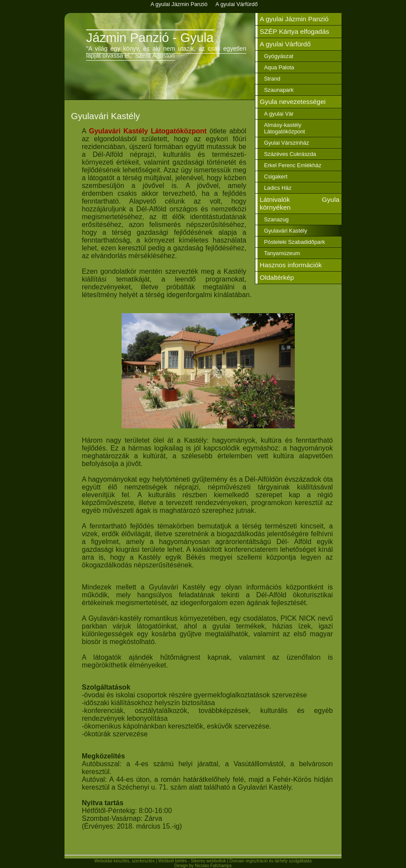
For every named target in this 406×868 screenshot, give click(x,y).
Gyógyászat (279, 56)
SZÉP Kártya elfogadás (295, 31)
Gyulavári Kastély (286, 231)
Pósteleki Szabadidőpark (295, 242)
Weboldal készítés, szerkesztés (124, 861)
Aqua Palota (279, 67)
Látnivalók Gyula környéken (300, 203)
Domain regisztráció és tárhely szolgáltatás (271, 861)
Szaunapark (279, 90)
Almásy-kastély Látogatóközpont (285, 128)
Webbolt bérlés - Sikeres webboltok (192, 861)
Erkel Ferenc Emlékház (293, 165)
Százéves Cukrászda (290, 154)
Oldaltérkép (277, 277)
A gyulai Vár (279, 114)
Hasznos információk (291, 265)
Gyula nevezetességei (293, 102)
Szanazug (276, 219)
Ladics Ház (278, 188)
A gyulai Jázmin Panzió (294, 19)
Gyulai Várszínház (287, 143)
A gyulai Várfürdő (285, 44)
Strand (272, 79)
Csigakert (276, 177)
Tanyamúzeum (282, 253)
